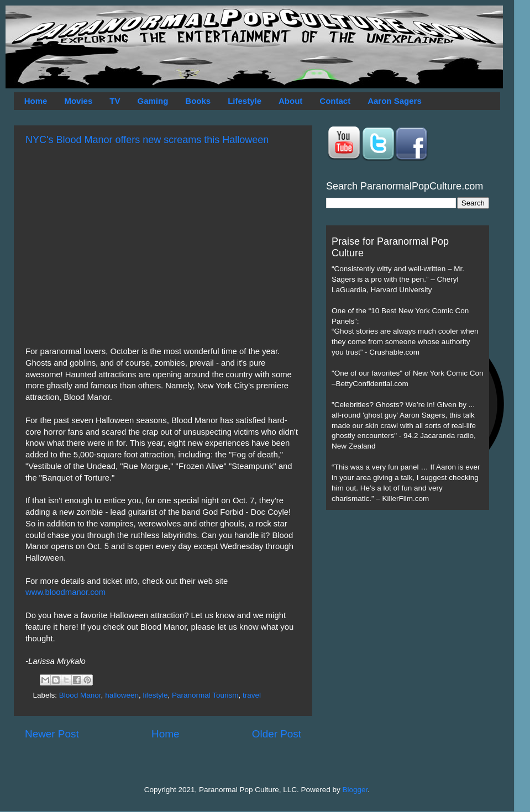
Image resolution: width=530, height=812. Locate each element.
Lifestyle (245, 101)
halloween (122, 695)
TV (115, 101)
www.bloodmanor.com (65, 592)
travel (252, 695)
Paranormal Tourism (205, 695)
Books (198, 101)
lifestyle (155, 695)
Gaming (153, 101)
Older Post (277, 734)
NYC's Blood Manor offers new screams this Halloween (147, 140)
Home (36, 101)
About (290, 101)
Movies (78, 101)
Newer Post (52, 734)
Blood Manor (80, 695)
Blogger (355, 790)
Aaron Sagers (395, 101)
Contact (335, 101)
